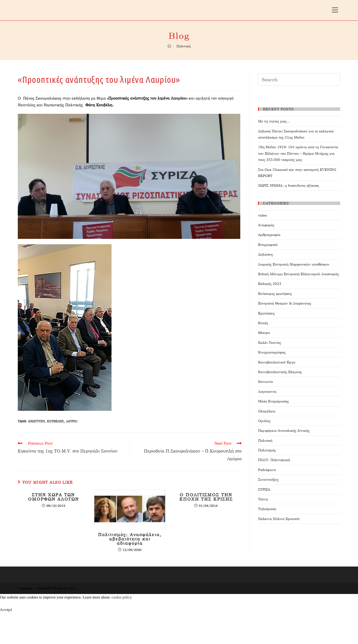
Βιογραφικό (268, 245)
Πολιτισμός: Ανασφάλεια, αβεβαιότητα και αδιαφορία (130, 539)
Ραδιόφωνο (267, 470)
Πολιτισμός (267, 450)
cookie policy (122, 597)
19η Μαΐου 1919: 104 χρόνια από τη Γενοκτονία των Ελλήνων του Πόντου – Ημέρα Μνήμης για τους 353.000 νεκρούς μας (298, 153)
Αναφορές (266, 225)
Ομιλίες (264, 421)
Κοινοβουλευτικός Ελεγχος (280, 372)
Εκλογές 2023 (270, 284)
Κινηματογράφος (272, 352)
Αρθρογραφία (269, 235)
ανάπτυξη (36, 421)
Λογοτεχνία (267, 392)
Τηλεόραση (267, 509)
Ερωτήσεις (266, 313)
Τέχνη (263, 499)
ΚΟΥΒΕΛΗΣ (55, 421)
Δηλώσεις (265, 254)
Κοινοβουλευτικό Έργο (277, 362)
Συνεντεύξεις (268, 480)
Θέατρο (264, 333)
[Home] (169, 46)
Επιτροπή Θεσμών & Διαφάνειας (285, 303)
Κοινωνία (265, 382)
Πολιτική (265, 440)
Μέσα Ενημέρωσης (273, 401)
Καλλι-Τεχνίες (270, 343)
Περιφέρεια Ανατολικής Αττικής (284, 431)
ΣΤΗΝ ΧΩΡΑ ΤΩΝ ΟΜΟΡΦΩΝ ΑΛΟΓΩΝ (53, 497)
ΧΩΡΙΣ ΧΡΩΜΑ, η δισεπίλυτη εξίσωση (289, 185)
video (263, 215)
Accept (6, 610)
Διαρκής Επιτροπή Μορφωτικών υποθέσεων (294, 264)
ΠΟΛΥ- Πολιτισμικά (274, 460)
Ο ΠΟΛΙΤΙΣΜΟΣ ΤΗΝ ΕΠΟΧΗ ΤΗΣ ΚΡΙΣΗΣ (206, 497)
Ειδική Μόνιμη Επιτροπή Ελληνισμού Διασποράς (298, 274)
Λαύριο (72, 421)
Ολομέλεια (267, 411)
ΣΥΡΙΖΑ (264, 489)
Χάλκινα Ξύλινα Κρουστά (279, 519)
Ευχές (263, 323)
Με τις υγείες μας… (274, 121)
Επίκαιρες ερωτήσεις (275, 294)
